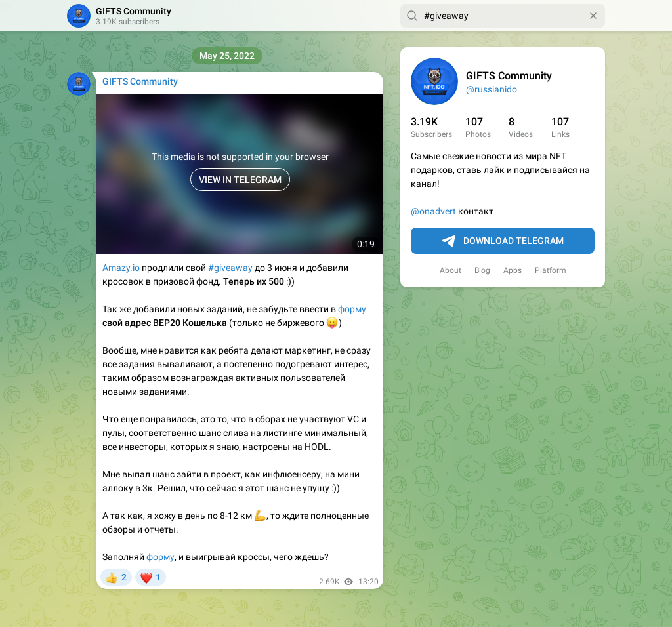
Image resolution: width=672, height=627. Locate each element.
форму (352, 309)
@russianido (492, 89)
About (451, 270)
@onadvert (433, 211)
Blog (482, 270)
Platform (551, 270)
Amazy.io (121, 268)
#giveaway (230, 268)
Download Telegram (503, 241)
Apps (513, 270)
